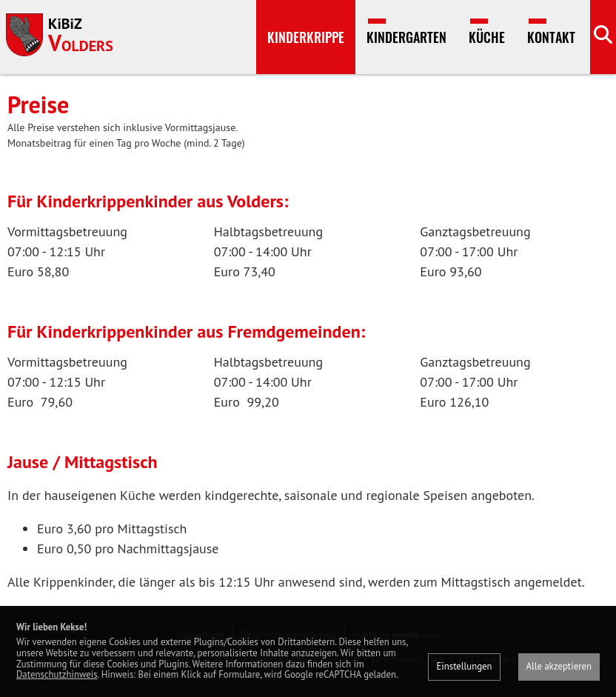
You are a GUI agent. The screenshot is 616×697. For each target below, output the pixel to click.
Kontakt (551, 37)
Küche (487, 37)
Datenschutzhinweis (57, 674)
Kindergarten (406, 37)
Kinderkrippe (306, 37)
